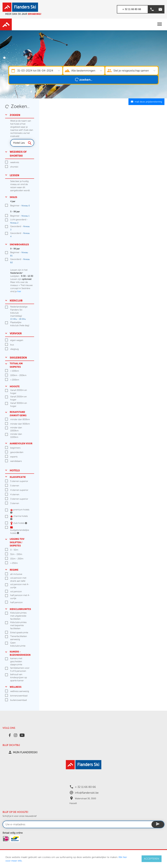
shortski (14, 167)
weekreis (15, 162)
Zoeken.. (84, 80)
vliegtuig (14, 349)
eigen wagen (17, 340)
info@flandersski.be (87, 793)
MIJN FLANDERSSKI (25, 752)
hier (19, 291)
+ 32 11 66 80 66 (132, 9)
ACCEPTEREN (152, 859)
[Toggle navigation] (160, 24)
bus (12, 345)
